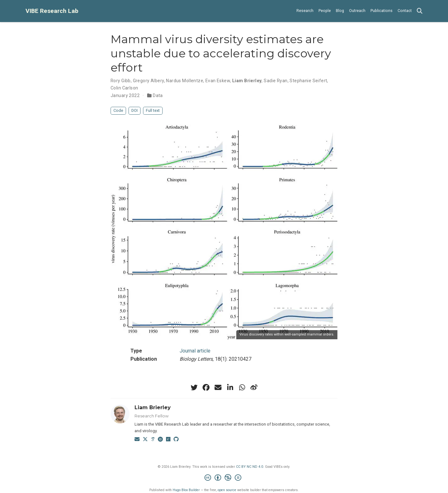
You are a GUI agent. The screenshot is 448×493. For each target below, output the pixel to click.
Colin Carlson (124, 88)
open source (227, 490)
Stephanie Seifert (308, 81)
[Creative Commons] (224, 478)
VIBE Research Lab (52, 11)
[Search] (420, 11)
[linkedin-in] (230, 387)
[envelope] (218, 387)
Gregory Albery (149, 81)
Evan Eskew (218, 81)
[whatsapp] (242, 387)
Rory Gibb (121, 81)
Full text (153, 110)
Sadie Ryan (276, 81)
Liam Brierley (247, 81)
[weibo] (254, 387)
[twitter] (194, 387)
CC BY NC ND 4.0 (250, 467)
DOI (135, 110)
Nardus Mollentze (185, 81)
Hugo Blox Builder (186, 490)
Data (158, 95)
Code (118, 110)
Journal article (195, 351)
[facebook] (206, 387)
